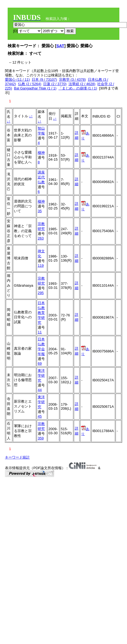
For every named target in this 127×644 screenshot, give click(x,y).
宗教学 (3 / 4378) (72, 80)
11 (40, 332)
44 (40, 390)
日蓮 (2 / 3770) (55, 84)
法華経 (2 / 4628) (82, 84)
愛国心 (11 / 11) (17, 80)
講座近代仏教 (41, 177)
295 (41, 293)
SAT (60, 46)
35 (40, 211)
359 (41, 438)
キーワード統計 (17, 457)
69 (40, 363)
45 (40, 416)
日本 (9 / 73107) (44, 80)
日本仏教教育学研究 (41, 313)
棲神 (41, 153)
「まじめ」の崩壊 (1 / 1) (78, 88)
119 (41, 266)
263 (41, 238)
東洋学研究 (41, 375)
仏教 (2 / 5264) (30, 84)
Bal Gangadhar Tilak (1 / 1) (35, 88)
